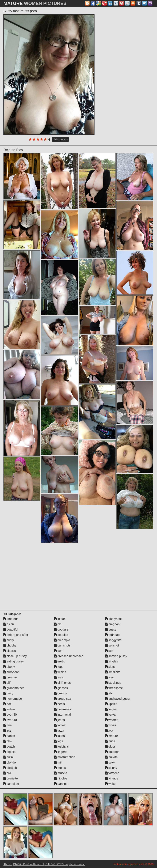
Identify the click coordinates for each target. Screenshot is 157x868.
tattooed (112, 773)
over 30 (10, 715)
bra (7, 773)
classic (10, 651)
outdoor (112, 752)
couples (61, 635)
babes (9, 736)
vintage (112, 778)
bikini (8, 757)
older (110, 747)
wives (111, 725)
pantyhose (114, 619)
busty (9, 640)
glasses (61, 688)
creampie (62, 640)
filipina (60, 672)
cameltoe (11, 784)
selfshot (112, 645)
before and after (16, 635)
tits (109, 693)
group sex (63, 699)
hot (7, 704)
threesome (114, 688)
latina (60, 736)
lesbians (61, 747)
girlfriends (62, 683)
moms (60, 768)
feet (58, 667)
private (111, 757)
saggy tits (113, 640)
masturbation (65, 757)
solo (110, 677)
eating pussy (14, 661)
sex (109, 651)
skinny (111, 768)
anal (8, 725)
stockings (113, 683)
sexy (110, 762)
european (11, 672)
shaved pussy (116, 656)
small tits (113, 672)
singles (112, 661)
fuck (59, 677)
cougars (61, 629)
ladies (60, 725)
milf (58, 762)
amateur (11, 619)
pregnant (113, 624)
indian (9, 709)
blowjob (10, 768)
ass (7, 731)
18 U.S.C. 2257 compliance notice (65, 864)
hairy (8, 693)
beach (9, 747)
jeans (60, 720)
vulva (111, 715)
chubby (10, 645)
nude (110, 741)
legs (59, 741)
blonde (10, 762)
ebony (9, 667)
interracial (62, 715)
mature (112, 736)
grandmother (14, 688)
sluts (110, 667)
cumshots (62, 645)
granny (60, 693)
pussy (111, 629)
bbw (8, 741)
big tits (9, 752)
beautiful (11, 629)
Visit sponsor (60, 139)
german (10, 677)
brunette (11, 778)
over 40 (10, 720)
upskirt (111, 704)
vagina (111, 709)
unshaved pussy (118, 699)
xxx (109, 731)
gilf (7, 683)
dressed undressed (69, 656)
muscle (61, 773)
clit (58, 624)
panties (61, 784)
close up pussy (15, 656)
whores (112, 720)
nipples (61, 778)
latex (59, 731)
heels (60, 704)
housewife (63, 709)
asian (9, 624)
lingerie (61, 752)
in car (60, 619)
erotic (60, 661)
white (111, 784)
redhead (113, 635)
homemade (13, 699)
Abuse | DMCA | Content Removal (24, 864)
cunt (59, 651)
